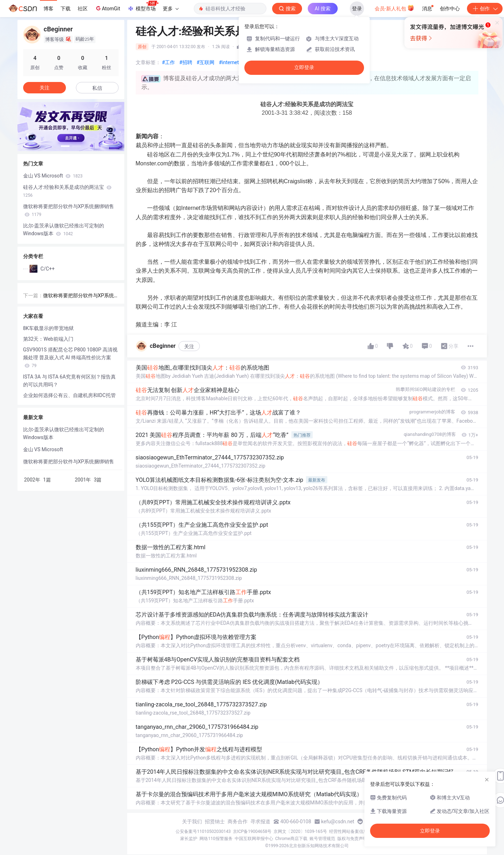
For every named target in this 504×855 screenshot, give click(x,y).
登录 (357, 9)
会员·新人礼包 (394, 8)
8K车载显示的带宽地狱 (49, 328)
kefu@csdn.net (338, 821)
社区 (83, 9)
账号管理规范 (322, 839)
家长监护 (189, 839)
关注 (189, 346)
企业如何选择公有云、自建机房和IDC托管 (69, 395)
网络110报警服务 (216, 839)
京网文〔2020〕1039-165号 (300, 831)
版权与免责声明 (352, 839)
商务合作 (238, 821)
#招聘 (186, 62)
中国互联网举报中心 (254, 839)
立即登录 (304, 68)
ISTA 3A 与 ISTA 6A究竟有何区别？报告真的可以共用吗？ (69, 381)
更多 (171, 9)
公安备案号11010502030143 (203, 831)
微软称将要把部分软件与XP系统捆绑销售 (69, 210)
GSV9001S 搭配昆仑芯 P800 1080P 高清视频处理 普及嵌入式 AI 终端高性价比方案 (70, 357)
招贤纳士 (215, 821)
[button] (65, 146)
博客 (48, 9)
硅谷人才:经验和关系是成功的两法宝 (67, 191)
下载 (66, 9)
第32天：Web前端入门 (48, 339)
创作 (485, 9)
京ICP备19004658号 (252, 831)
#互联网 (206, 62)
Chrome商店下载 (291, 839)
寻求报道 (260, 821)
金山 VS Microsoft (53, 176)
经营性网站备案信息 (348, 831)
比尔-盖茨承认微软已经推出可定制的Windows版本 (64, 230)
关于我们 (192, 821)
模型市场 (143, 6)
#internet (229, 62)
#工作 (169, 62)
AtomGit (107, 8)
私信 (97, 88)
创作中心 (450, 9)
